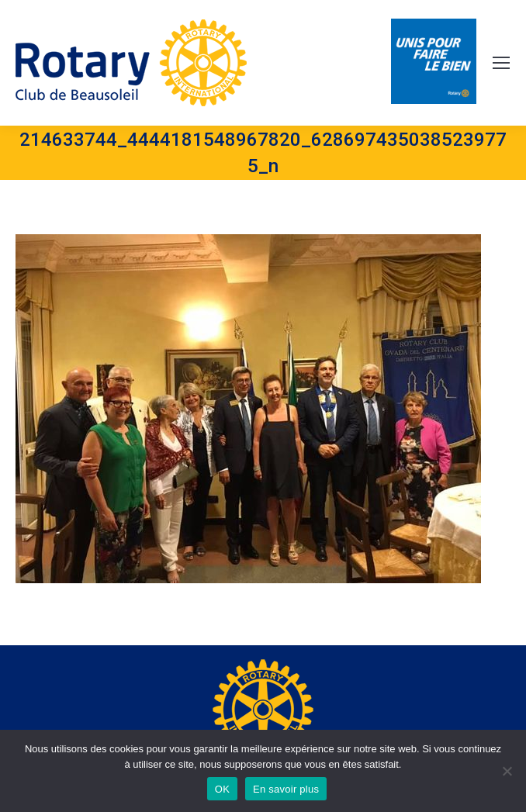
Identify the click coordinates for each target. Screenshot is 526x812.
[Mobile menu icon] (501, 63)
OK (222, 789)
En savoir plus (286, 789)
